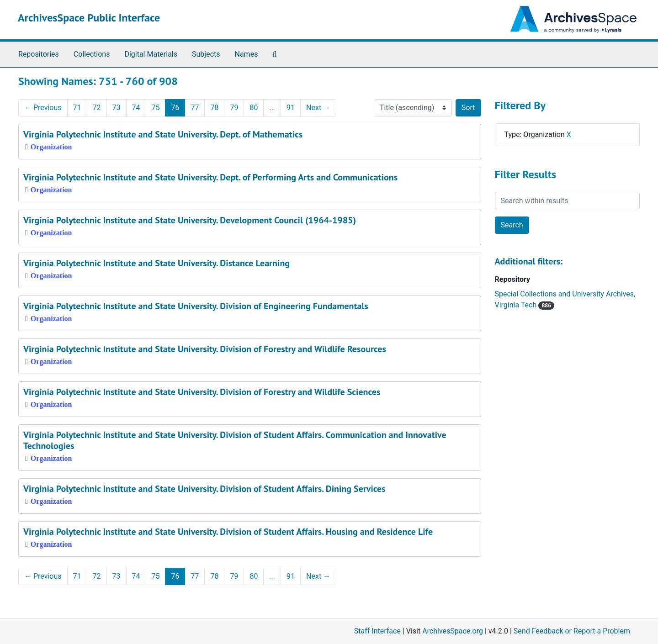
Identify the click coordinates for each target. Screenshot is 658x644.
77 (195, 108)
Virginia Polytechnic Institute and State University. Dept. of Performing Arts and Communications (210, 177)
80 (254, 108)
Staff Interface (377, 631)
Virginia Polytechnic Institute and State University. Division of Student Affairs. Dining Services (204, 489)
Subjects (206, 54)
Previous (43, 108)
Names (247, 54)
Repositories (39, 54)
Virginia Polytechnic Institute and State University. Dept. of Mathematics (163, 134)
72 (97, 108)
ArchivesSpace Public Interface (89, 18)
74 (136, 108)
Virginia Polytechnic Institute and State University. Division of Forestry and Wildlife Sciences (202, 392)
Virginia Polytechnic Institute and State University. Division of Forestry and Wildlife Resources (205, 349)
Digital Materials (151, 54)
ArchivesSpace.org (453, 631)
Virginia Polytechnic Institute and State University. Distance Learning (157, 263)
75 (156, 108)
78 (214, 108)
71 (77, 108)
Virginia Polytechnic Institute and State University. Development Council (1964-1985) (190, 220)
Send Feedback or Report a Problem (572, 631)
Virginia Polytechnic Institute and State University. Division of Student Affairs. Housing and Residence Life (228, 532)
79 (234, 108)
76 (175, 108)
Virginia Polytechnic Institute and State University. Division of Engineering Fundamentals (196, 306)
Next (318, 108)
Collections (92, 54)
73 (117, 108)
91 (291, 108)
